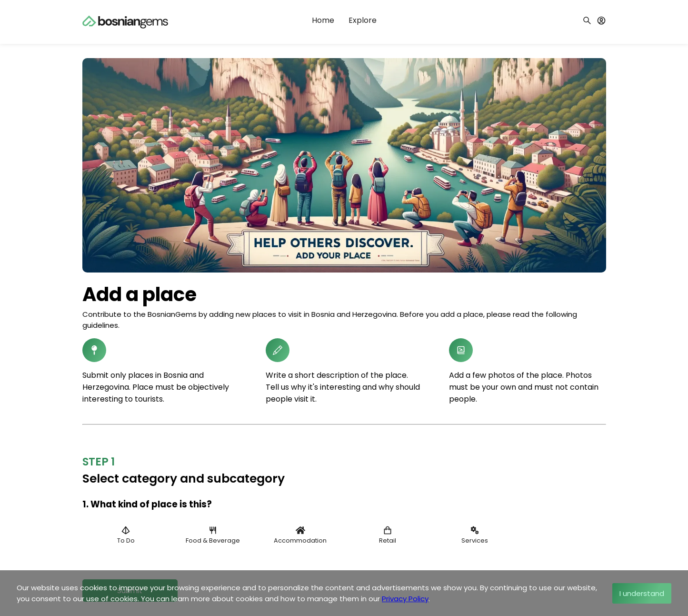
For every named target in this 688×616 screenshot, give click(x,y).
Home (323, 20)
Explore (363, 20)
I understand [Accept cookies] (642, 593)
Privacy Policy (405, 599)
